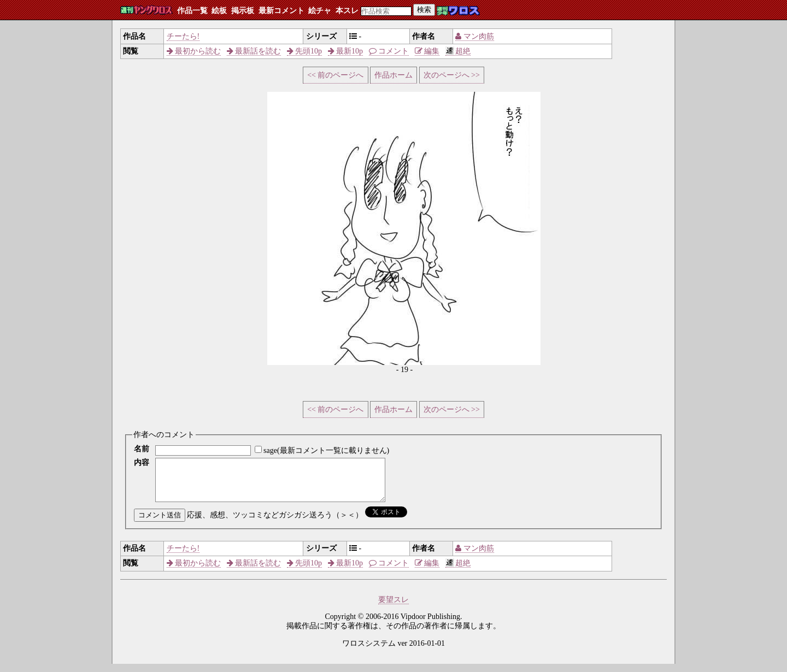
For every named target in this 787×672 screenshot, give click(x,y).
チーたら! (183, 36)
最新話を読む (254, 51)
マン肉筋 (475, 36)
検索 (424, 10)
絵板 (219, 11)
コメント (389, 51)
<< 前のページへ (335, 75)
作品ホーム (393, 75)
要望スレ (393, 608)
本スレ (347, 11)
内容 (142, 462)
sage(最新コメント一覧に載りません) (326, 450)
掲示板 (243, 11)
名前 (142, 449)
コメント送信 (160, 523)
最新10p (346, 51)
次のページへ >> (452, 75)
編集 (427, 51)
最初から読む (194, 51)
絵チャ (320, 11)
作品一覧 (192, 11)
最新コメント (281, 11)
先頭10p (305, 51)
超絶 (458, 51)
